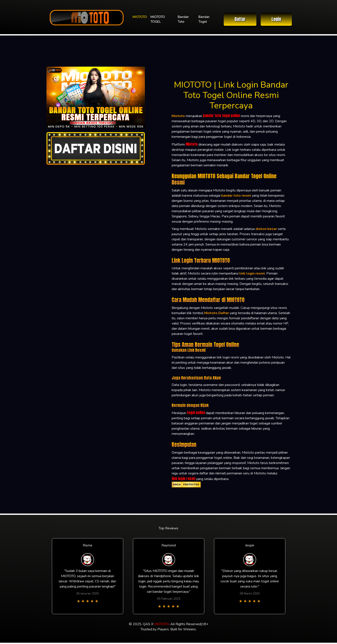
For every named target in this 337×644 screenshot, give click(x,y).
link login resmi (183, 479)
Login (276, 19)
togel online (196, 413)
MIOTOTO (140, 17)
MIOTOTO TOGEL (158, 19)
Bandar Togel (204, 19)
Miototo (192, 144)
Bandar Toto (183, 19)
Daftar (240, 19)
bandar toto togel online (221, 116)
